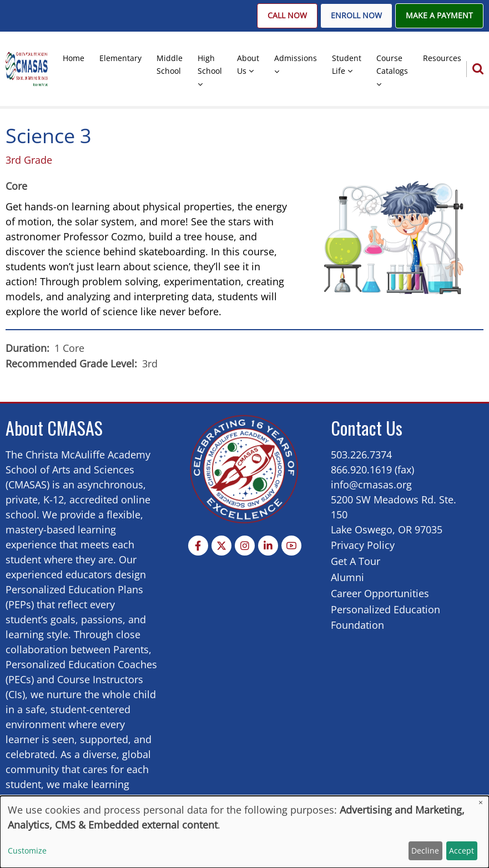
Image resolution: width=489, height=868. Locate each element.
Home (74, 58)
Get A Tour (356, 561)
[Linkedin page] (268, 546)
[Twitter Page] (221, 546)
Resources (442, 58)
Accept (462, 851)
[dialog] (244, 832)
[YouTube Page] (291, 546)
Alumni (347, 577)
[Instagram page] (245, 546)
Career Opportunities (380, 593)
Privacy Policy (363, 545)
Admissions (296, 58)
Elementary (120, 58)
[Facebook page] (198, 546)
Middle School (170, 64)
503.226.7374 (361, 455)
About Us (248, 64)
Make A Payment (439, 16)
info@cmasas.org (371, 485)
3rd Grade (29, 160)
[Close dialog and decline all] (481, 803)
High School (210, 64)
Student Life (347, 64)
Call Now (287, 16)
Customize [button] (27, 851)
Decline (425, 851)
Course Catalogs (392, 64)
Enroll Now (356, 16)
